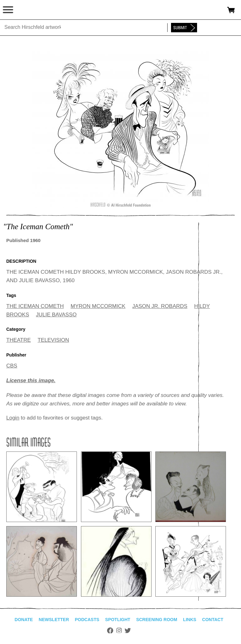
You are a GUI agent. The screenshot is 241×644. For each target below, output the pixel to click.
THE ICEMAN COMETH (35, 306)
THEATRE (19, 340)
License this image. (31, 380)
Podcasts (87, 620)
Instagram (119, 631)
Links (190, 620)
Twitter (128, 631)
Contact (213, 620)
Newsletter (54, 620)
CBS (12, 366)
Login (13, 418)
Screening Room (157, 620)
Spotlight (118, 620)
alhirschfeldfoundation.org (27, 10)
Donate (24, 620)
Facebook (110, 631)
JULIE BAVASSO (56, 315)
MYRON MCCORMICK (98, 306)
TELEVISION (53, 340)
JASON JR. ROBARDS (160, 306)
